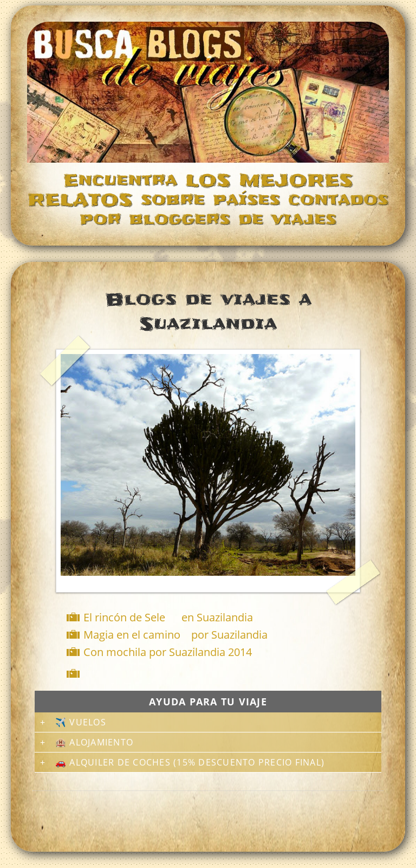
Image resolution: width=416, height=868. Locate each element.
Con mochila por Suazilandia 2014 (168, 652)
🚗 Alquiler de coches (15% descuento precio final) (190, 762)
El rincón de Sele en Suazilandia (168, 617)
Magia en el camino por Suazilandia (175, 635)
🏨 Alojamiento (94, 742)
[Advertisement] (210, 674)
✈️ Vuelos (81, 722)
